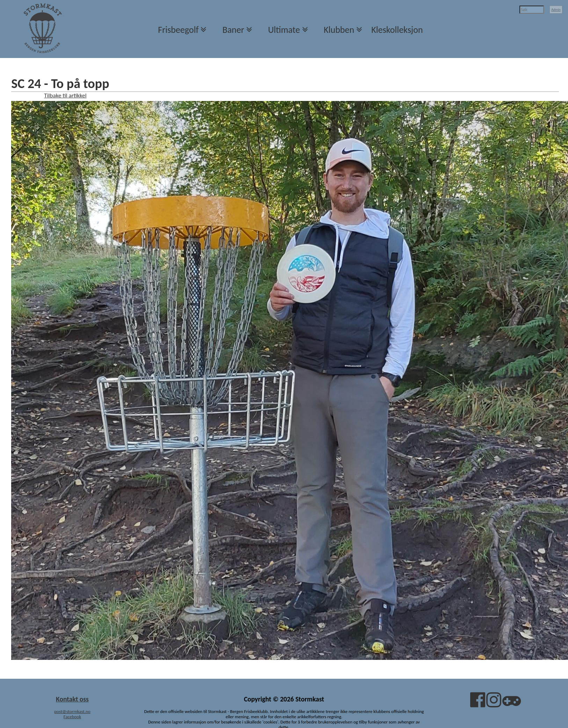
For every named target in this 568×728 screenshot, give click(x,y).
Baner (233, 30)
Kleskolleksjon (397, 30)
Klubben (339, 30)
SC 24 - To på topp (60, 83)
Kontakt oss (72, 699)
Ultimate (284, 30)
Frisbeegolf (178, 30)
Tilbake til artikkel (65, 96)
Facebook (72, 717)
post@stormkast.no (72, 711)
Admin (556, 10)
